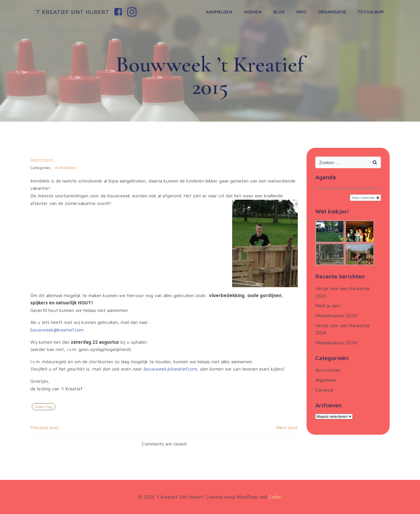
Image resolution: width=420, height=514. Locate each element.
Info (301, 12)
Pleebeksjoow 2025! (337, 315)
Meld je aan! (328, 306)
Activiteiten (65, 167)
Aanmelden (219, 12)
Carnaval (324, 390)
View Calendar (365, 198)
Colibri (275, 497)
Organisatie (332, 12)
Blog (279, 12)
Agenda (253, 12)
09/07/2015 (42, 160)
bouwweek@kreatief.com (57, 330)
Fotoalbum (371, 12)
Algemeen (325, 380)
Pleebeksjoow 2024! (337, 343)
